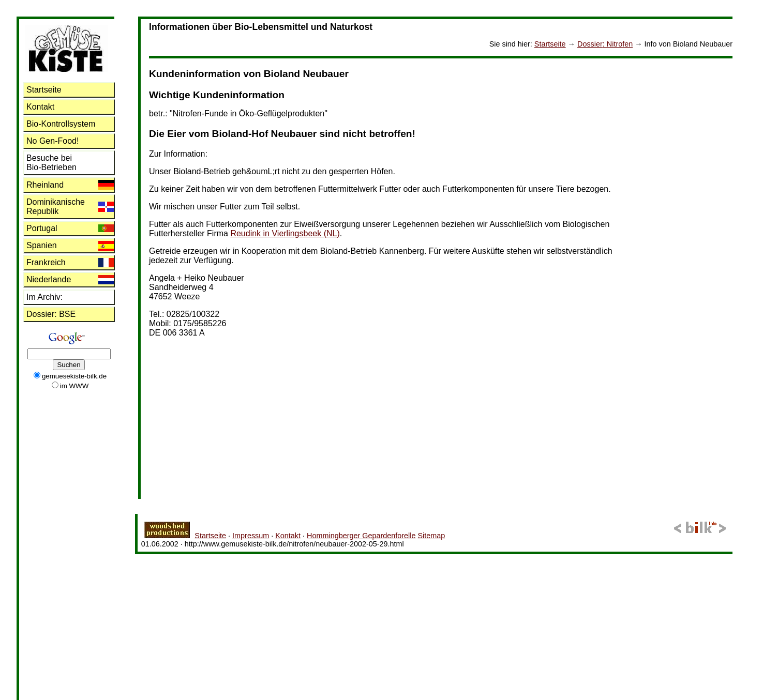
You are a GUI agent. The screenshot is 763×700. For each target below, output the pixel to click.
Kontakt (40, 107)
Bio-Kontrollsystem (61, 124)
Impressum (251, 536)
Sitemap (431, 536)
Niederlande (49, 279)
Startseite (550, 44)
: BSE (51, 314)
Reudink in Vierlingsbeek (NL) (285, 233)
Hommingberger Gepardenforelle (361, 536)
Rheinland (45, 185)
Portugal (42, 228)
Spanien (42, 245)
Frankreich (46, 262)
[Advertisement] (691, 214)
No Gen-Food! (53, 141)
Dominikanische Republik (56, 207)
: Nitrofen (605, 44)
